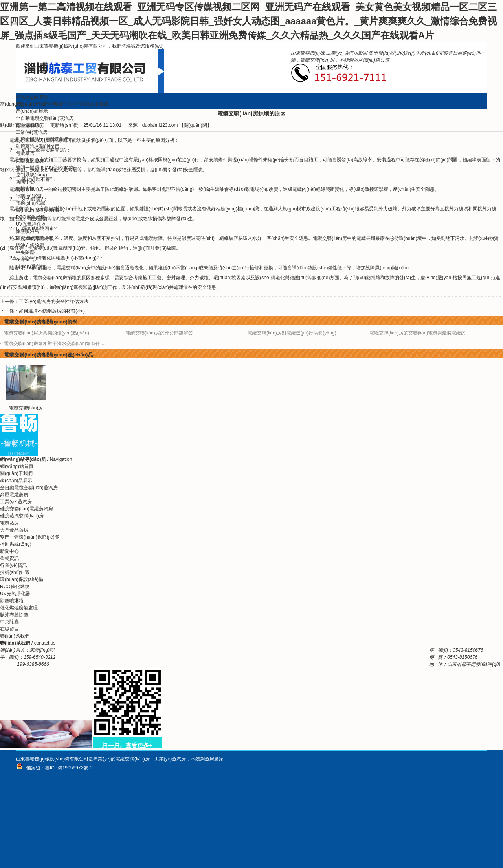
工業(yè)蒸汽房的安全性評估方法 (54, 302)
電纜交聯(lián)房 (26, 408)
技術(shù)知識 (93, 104)
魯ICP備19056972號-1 (69, 768)
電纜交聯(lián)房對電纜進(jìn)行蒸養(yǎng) (292, 333)
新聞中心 (62, 104)
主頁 (41, 104)
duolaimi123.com (160, 125)
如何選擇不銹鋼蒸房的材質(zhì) (52, 311)
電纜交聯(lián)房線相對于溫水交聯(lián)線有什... (54, 344)
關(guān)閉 (196, 125)
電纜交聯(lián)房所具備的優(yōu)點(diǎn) (47, 333)
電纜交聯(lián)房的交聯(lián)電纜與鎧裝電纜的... (419, 333)
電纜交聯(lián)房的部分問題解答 (159, 333)
